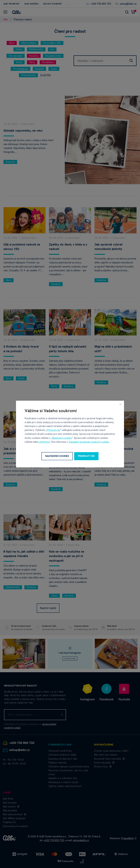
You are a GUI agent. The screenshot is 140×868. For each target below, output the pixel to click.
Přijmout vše (54, 430)
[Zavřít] (120, 404)
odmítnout (44, 442)
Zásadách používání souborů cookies (89, 442)
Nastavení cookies (62, 438)
